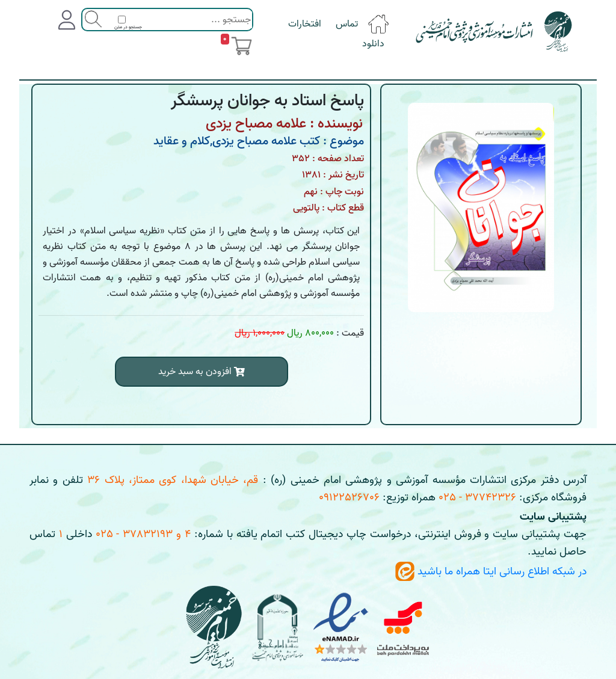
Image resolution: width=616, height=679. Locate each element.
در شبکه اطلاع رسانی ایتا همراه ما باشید (491, 572)
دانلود (373, 44)
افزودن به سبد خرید (202, 372)
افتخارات (305, 24)
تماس (347, 24)
